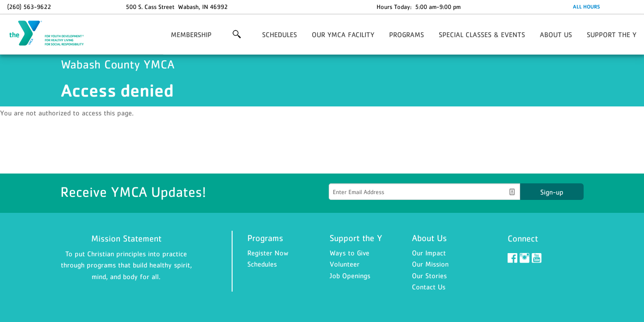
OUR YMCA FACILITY (343, 34)
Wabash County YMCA (52, 34)
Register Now (268, 253)
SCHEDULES (280, 34)
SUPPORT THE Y (612, 34)
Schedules (262, 264)
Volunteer (345, 264)
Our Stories (429, 275)
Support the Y (356, 238)
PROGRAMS (407, 34)
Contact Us (429, 287)
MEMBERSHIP (191, 34)
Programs (265, 238)
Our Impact (429, 253)
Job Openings (350, 275)
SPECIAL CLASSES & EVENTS (482, 34)
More (237, 34)
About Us (429, 238)
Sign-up (552, 192)
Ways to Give (350, 253)
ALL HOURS (586, 7)
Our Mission (430, 264)
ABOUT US (556, 34)
